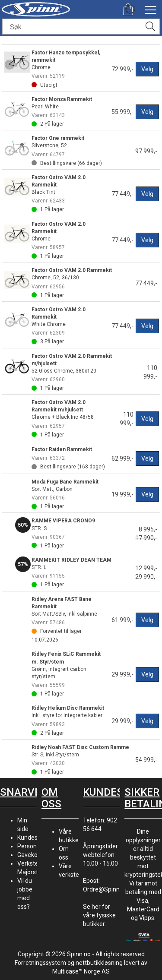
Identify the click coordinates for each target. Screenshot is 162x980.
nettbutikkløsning (99, 963)
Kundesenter (35, 838)
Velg (147, 69)
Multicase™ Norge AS (81, 971)
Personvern (33, 846)
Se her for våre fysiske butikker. (99, 915)
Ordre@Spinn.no (105, 889)
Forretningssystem (40, 963)
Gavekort (30, 855)
